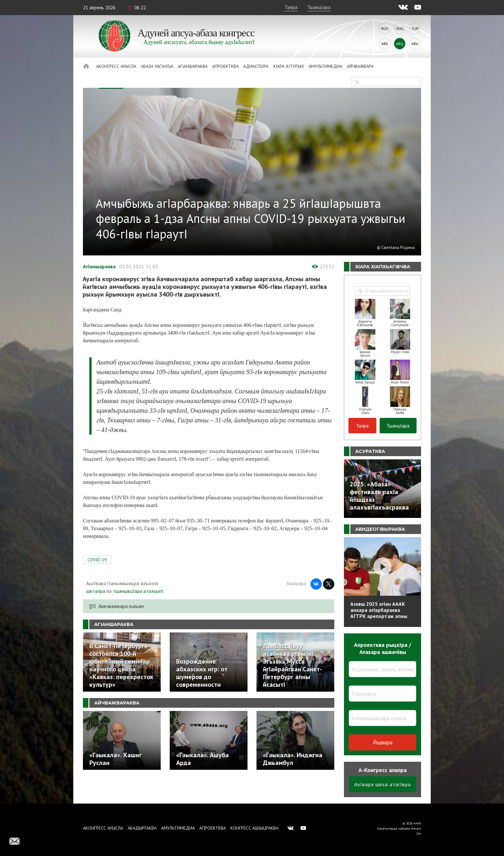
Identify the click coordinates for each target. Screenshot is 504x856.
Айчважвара (360, 66)
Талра (291, 7)
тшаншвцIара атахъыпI (138, 591)
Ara (415, 44)
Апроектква (225, 66)
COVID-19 (97, 560)
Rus (385, 28)
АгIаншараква (193, 66)
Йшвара (383, 742)
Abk (385, 44)
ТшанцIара (319, 7)
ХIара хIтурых (288, 66)
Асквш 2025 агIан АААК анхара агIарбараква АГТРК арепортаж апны (379, 610)
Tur (415, 28)
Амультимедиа (325, 66)
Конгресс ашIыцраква (254, 828)
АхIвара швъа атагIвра (382, 784)
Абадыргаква (142, 828)
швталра (96, 591)
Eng (400, 28)
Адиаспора (256, 66)
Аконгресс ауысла (116, 66)
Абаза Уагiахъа (157, 66)
